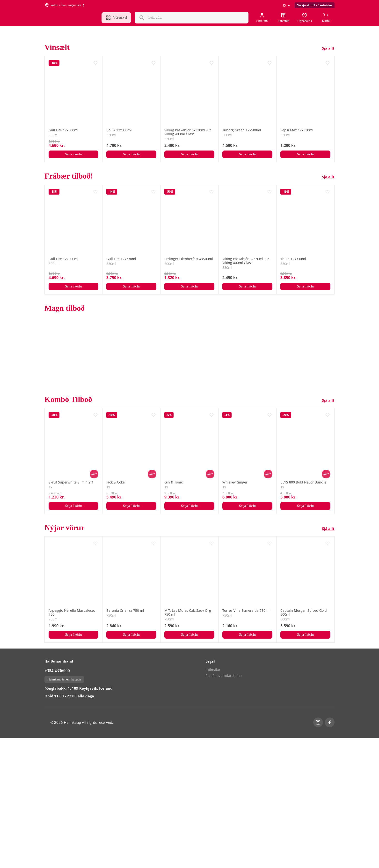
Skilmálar (213, 800)
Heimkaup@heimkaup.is (64, 810)
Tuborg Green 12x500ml (242, 130)
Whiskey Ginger (235, 482)
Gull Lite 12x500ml (63, 130)
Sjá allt (328, 48)
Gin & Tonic (174, 482)
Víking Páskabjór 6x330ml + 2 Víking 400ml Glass (188, 132)
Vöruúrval (116, 18)
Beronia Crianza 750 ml (125, 611)
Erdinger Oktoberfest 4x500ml (189, 259)
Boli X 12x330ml (119, 130)
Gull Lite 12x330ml (121, 259)
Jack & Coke (116, 482)
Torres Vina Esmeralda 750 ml (246, 611)
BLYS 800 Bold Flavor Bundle (303, 482)
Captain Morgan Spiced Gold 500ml (304, 612)
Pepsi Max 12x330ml (297, 130)
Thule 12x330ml (293, 259)
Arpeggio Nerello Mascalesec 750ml (72, 612)
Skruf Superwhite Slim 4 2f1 (71, 482)
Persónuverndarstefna (224, 806)
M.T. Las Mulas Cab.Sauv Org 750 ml (188, 612)
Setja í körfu (73, 154)
